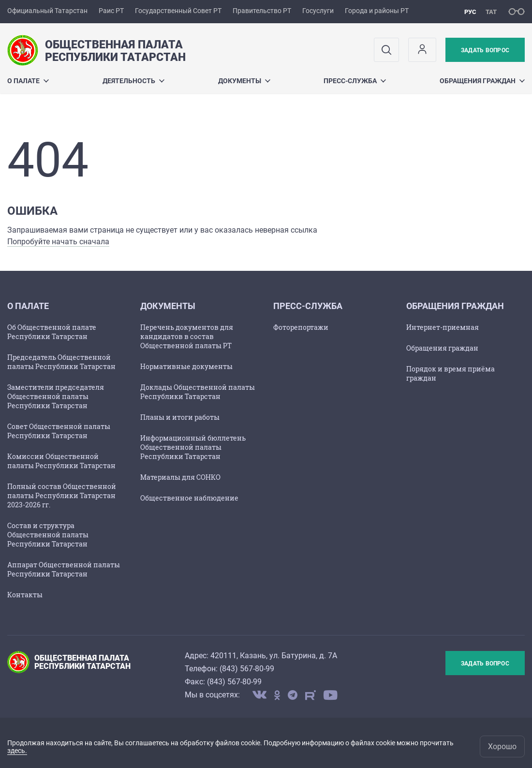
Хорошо (502, 746)
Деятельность (133, 81)
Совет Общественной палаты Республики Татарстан (59, 431)
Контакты (25, 595)
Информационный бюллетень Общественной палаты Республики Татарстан (193, 447)
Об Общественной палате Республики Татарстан (52, 332)
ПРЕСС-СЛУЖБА (355, 81)
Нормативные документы (186, 366)
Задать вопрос (485, 50)
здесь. (17, 751)
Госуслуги (318, 11)
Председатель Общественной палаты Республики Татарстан (61, 362)
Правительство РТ (262, 11)
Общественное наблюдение (189, 498)
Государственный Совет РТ (178, 11)
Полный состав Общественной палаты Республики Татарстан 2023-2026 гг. (62, 495)
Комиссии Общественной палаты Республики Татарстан (61, 461)
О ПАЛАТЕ (28, 81)
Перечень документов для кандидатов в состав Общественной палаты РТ (187, 336)
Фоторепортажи (301, 327)
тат (491, 12)
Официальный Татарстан (47, 11)
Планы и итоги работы (180, 417)
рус (470, 12)
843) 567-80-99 (248, 669)
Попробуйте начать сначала (58, 242)
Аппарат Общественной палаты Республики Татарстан (64, 569)
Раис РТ (111, 11)
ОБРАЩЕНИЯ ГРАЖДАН (482, 81)
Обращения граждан (442, 348)
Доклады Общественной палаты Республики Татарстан (198, 392)
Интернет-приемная (443, 327)
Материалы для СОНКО (180, 477)
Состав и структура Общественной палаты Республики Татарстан (48, 535)
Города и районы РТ (377, 11)
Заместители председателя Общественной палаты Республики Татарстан (56, 396)
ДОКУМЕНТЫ (244, 81)
